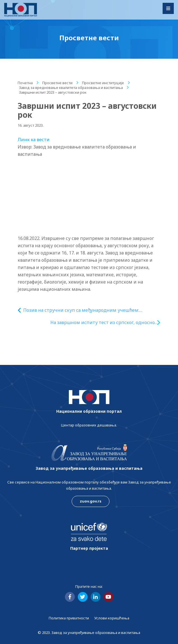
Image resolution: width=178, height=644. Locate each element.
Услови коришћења (112, 618)
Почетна (25, 83)
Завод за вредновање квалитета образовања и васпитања (71, 88)
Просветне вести (57, 83)
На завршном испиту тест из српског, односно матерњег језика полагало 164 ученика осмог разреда (103, 323)
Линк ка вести (34, 140)
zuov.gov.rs (91, 501)
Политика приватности (69, 618)
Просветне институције (103, 83)
